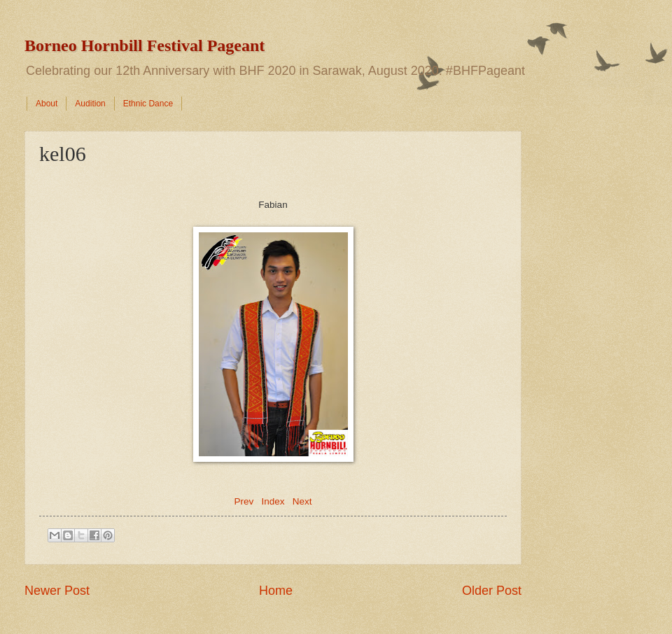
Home (276, 591)
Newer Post (57, 591)
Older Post (492, 591)
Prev (244, 501)
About (47, 104)
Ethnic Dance (148, 104)
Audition (90, 104)
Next (302, 501)
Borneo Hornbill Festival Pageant (145, 45)
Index (273, 501)
